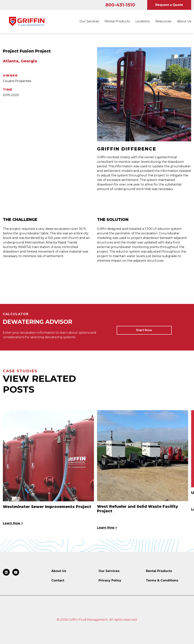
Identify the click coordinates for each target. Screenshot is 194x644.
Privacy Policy (110, 580)
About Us (184, 21)
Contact (58, 580)
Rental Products (117, 21)
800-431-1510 (120, 5)
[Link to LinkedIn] (6, 572)
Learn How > (13, 523)
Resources (163, 21)
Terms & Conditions (162, 580)
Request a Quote (169, 5)
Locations (143, 21)
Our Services (89, 21)
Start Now (144, 330)
